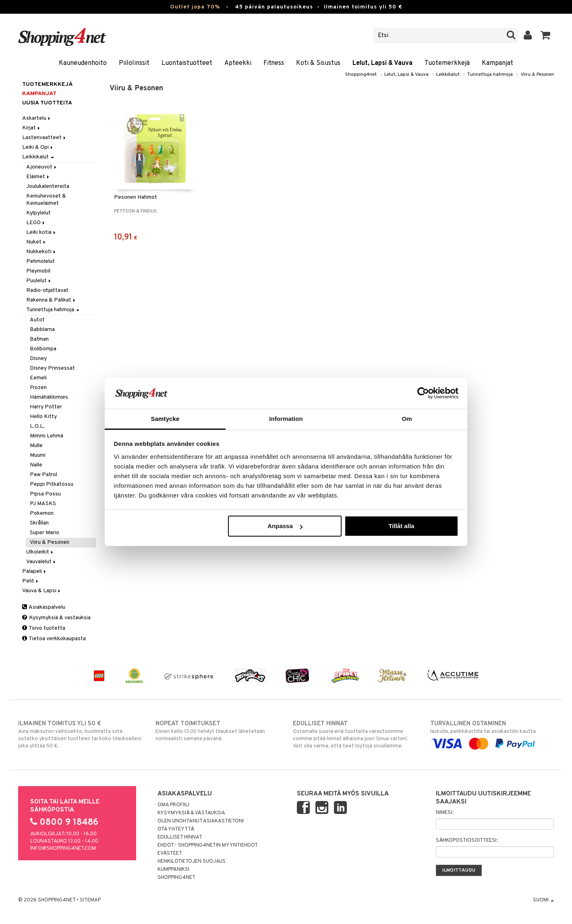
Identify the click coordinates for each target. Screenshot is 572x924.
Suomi (543, 900)
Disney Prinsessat (52, 368)
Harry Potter (46, 407)
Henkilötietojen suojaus (192, 862)
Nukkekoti (41, 252)
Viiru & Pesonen (537, 75)
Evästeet (170, 853)
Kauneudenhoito (83, 63)
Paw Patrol (44, 475)
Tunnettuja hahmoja (490, 75)
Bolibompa (43, 349)
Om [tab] (407, 419)
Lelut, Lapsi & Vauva (382, 63)
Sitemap (90, 900)
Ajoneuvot (42, 167)
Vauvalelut (41, 562)
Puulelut (39, 281)
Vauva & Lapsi (42, 591)
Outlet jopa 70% (195, 7)
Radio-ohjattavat (47, 290)
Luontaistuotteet (187, 63)
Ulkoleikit (40, 552)
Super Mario (45, 533)
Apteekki (238, 63)
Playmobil (38, 271)
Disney (38, 359)
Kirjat (32, 128)
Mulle (36, 446)
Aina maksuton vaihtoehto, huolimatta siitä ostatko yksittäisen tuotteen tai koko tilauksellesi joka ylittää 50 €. (80, 735)
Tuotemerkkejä (447, 63)
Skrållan (39, 523)
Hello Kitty (43, 417)
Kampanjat (497, 63)
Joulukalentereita (48, 186)
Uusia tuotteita (47, 103)
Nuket (36, 242)
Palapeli (35, 571)
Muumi (38, 455)
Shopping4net (361, 75)
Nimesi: (445, 813)
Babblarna (42, 330)
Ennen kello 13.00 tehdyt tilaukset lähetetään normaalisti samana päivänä (217, 731)
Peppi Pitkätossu (52, 484)
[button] (546, 35)
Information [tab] (286, 419)
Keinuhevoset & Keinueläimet (46, 200)
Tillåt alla (401, 526)
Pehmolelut (40, 261)
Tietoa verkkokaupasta (54, 639)
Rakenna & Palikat (51, 300)
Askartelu (37, 118)
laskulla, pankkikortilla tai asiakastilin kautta (492, 734)
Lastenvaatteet (45, 138)
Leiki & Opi (38, 147)
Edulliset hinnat (180, 837)
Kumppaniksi (173, 870)
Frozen (38, 388)
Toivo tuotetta (44, 628)
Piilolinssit (134, 63)
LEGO (36, 223)
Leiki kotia (41, 232)
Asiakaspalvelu (44, 607)
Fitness (274, 63)
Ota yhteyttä (176, 829)
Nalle (36, 465)
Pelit (31, 581)
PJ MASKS (43, 504)
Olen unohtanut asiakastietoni (201, 821)
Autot (37, 320)
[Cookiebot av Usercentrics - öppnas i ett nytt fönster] (423, 393)
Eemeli (38, 378)
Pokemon (42, 513)
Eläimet (38, 177)
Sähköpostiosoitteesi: (467, 841)
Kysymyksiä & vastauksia (56, 618)
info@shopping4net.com (63, 849)
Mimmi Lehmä (47, 436)
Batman (39, 339)
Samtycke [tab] (165, 419)
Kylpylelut (38, 213)
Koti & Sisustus (318, 63)
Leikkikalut (448, 75)
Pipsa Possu (45, 494)
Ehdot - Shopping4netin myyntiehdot (208, 845)
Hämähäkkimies (49, 397)
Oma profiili (173, 805)
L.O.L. (37, 426)
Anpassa (285, 526)
